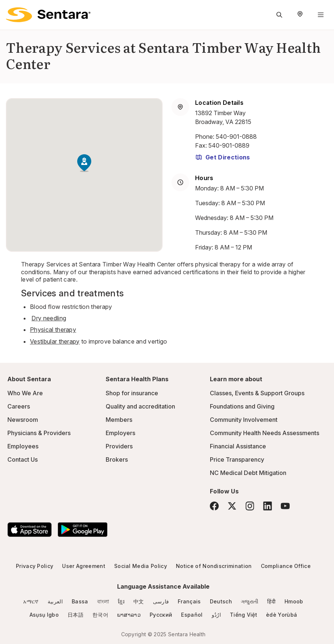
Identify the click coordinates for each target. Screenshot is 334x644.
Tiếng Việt (243, 615)
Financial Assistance (238, 446)
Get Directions (222, 157)
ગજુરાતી (250, 601)
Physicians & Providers (39, 433)
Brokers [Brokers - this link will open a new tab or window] (117, 459)
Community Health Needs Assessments (265, 433)
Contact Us (23, 459)
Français (189, 601)
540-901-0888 (236, 137)
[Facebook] (214, 506)
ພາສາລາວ (129, 615)
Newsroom (23, 420)
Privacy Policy (35, 566)
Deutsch (221, 601)
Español (192, 615)
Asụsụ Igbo (44, 615)
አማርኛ (31, 601)
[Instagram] (250, 506)
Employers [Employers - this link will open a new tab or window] (120, 433)
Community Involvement (244, 420)
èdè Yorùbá (282, 615)
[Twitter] (232, 506)
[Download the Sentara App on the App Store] (30, 530)
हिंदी (271, 601)
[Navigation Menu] (321, 15)
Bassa (80, 601)
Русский (161, 615)
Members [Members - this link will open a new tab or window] (119, 420)
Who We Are (25, 393)
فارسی (161, 601)
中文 (139, 601)
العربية (55, 601)
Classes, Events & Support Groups (257, 393)
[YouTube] (285, 506)
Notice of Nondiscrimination (214, 566)
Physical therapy (53, 330)
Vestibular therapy (55, 341)
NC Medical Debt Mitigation (248, 473)
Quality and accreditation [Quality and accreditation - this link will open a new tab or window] (140, 406)
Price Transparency (237, 459)
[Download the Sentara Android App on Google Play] (83, 530)
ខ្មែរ (121, 601)
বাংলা (103, 601)
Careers (19, 406)
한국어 (100, 615)
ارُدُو (216, 615)
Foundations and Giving (242, 406)
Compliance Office (286, 566)
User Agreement (83, 566)
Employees (23, 446)
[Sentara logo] (48, 15)
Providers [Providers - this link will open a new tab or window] (119, 446)
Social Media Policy (141, 566)
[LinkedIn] (267, 506)
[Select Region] (300, 15)
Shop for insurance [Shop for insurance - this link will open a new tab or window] (132, 393)
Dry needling (49, 318)
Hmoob (294, 601)
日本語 (76, 615)
